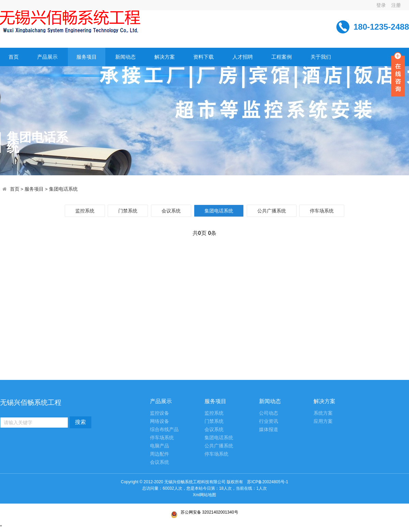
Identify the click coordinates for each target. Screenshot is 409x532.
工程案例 (282, 57)
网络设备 (160, 421)
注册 (396, 5)
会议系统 (171, 211)
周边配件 (160, 454)
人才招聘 (243, 57)
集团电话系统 (63, 189)
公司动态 (269, 413)
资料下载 (203, 57)
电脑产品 (160, 446)
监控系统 (85, 211)
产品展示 (47, 57)
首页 (14, 57)
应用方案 (323, 421)
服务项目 (87, 57)
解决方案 (165, 57)
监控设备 (160, 413)
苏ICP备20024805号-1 (204, 486)
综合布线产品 (164, 430)
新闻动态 (125, 57)
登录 (381, 5)
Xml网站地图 (205, 495)
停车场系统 (322, 211)
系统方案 (323, 413)
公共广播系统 (272, 211)
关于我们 (321, 57)
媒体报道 (269, 430)
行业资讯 (269, 421)
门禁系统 (128, 211)
